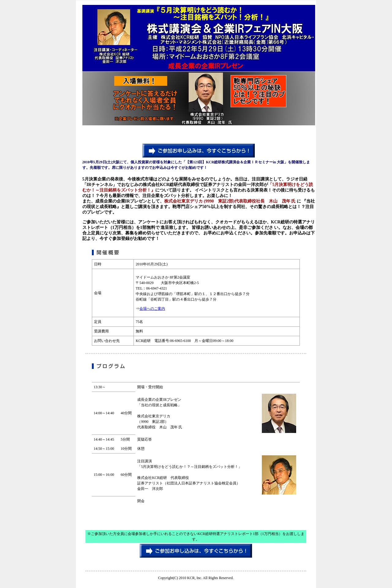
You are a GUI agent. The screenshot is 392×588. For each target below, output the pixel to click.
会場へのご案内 (152, 309)
